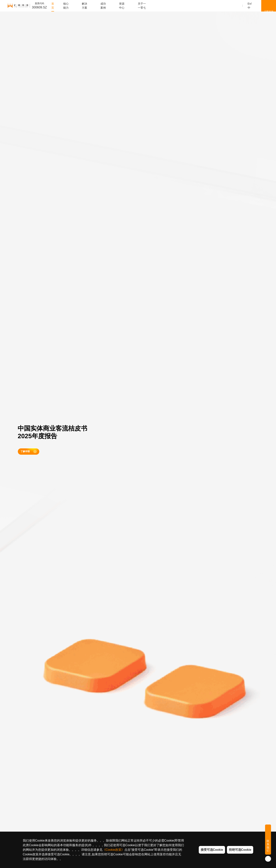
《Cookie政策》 (113, 850)
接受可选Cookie (212, 850)
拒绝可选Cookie (240, 850)
